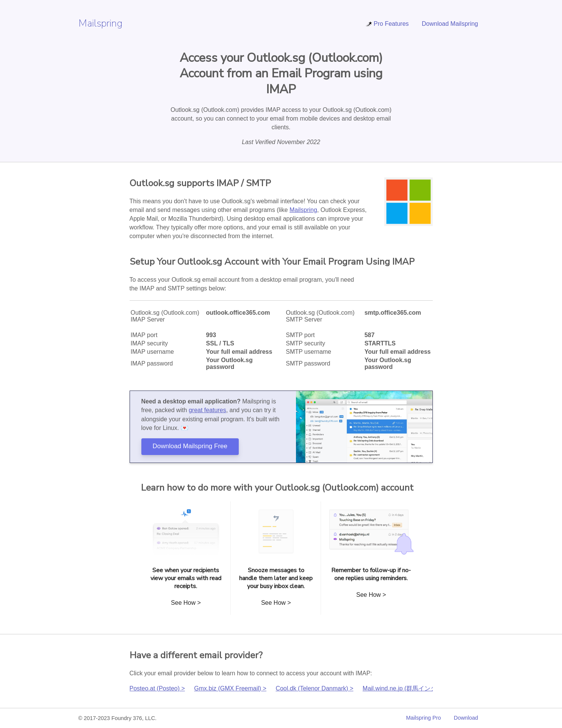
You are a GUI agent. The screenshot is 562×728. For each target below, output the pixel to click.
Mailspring (100, 23)
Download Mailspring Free (190, 446)
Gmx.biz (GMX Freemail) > (230, 688)
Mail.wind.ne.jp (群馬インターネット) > (416, 688)
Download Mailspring (450, 24)
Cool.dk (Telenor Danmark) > (314, 688)
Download (466, 718)
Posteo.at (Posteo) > (157, 688)
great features (207, 410)
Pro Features (387, 24)
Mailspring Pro (424, 718)
